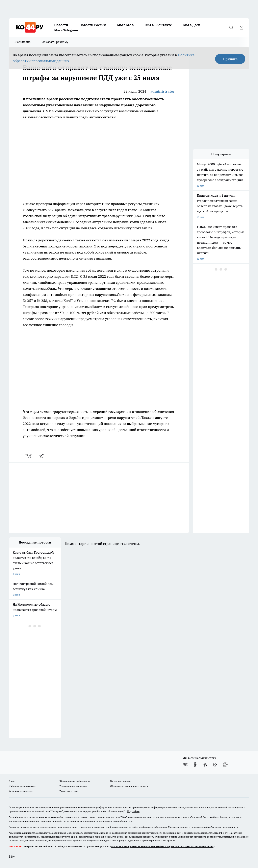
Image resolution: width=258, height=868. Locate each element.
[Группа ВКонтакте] (185, 765)
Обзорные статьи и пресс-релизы (129, 786)
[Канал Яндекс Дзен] (215, 765)
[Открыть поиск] (231, 27)
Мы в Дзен (192, 25)
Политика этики (69, 791)
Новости (61, 25)
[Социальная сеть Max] (225, 765)
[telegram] (43, 456)
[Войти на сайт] (241, 27)
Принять (230, 59)
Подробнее (133, 811)
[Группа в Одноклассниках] (195, 765)
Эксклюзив (23, 42)
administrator (163, 91)
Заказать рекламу (55, 42)
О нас (12, 781)
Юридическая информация (75, 781)
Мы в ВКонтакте (159, 25)
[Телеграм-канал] (205, 765)
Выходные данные (121, 781)
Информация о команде (22, 786)
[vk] (29, 456)
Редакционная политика (73, 786)
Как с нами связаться (21, 791)
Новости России (93, 25)
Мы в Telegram (66, 30)
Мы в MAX (126, 25)
